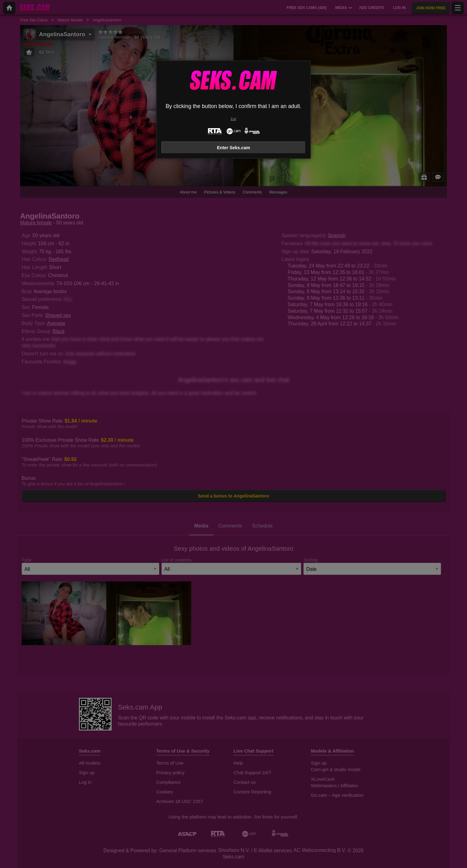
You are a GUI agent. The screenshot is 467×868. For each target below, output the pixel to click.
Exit (233, 119)
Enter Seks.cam (233, 148)
